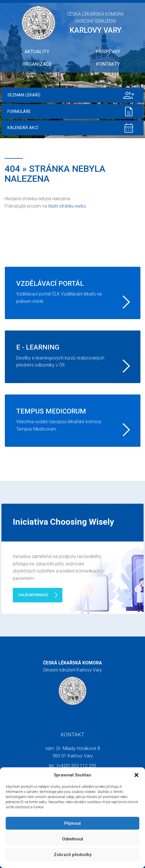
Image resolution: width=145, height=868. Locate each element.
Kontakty (108, 64)
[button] (136, 775)
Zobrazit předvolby (73, 855)
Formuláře (19, 111)
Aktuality (37, 51)
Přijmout (72, 823)
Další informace (33, 595)
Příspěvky (108, 51)
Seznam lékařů (24, 95)
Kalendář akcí (23, 128)
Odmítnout (73, 839)
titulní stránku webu (67, 206)
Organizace (37, 64)
